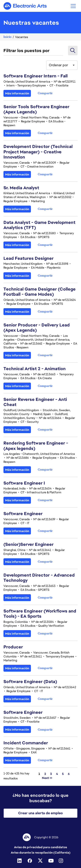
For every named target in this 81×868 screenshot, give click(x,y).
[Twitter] (41, 861)
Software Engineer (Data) (30, 682)
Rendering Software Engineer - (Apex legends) (36, 446)
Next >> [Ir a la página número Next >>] (47, 778)
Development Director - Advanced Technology (39, 578)
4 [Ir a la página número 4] (57, 774)
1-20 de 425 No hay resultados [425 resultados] (16, 776)
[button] (73, 6)
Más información (17, 93)
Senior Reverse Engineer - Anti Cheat (35, 402)
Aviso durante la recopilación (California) (41, 853)
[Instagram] (61, 861)
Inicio (7, 37)
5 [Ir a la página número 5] (63, 774)
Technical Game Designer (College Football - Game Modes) (40, 292)
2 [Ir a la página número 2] (45, 774)
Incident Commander (26, 743)
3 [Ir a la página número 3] (51, 774)
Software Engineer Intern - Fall (36, 76)
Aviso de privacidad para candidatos (40, 847)
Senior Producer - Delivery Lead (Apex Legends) (37, 328)
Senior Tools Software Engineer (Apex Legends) (36, 109)
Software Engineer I (24, 483)
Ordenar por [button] (58, 65)
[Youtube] (51, 861)
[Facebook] (30, 861)
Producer (13, 647)
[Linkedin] (20, 861)
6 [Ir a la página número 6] (69, 774)
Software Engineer (23, 514)
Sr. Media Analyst (21, 188)
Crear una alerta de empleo (40, 813)
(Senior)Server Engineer (29, 544)
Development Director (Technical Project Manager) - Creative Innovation (38, 152)
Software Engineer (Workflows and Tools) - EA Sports (40, 614)
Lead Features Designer (29, 258)
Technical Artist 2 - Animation (35, 369)
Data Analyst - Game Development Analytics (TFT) (39, 225)
